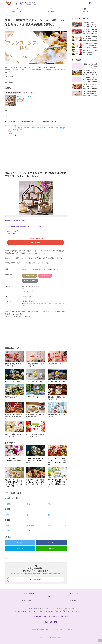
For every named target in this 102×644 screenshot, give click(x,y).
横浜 (28, 515)
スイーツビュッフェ (73, 594)
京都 (49, 526)
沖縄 (49, 504)
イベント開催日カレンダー (29, 600)
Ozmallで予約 (45, 276)
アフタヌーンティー (11, 559)
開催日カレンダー (17, 10)
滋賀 (28, 530)
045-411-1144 (27, 297)
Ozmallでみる (37, 242)
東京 (8, 515)
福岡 (28, 504)
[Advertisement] (36, 153)
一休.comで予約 (29, 276)
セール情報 (51, 10)
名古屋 (8, 504)
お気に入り (85, 10)
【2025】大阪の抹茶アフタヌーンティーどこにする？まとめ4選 (35, 460)
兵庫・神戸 (31, 526)
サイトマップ (69, 630)
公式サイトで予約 (30, 281)
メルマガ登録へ (37, 580)
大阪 (8, 526)
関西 (9, 520)
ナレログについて (34, 630)
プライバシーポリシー (59, 630)
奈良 (8, 530)
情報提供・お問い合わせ (46, 630)
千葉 (49, 515)
